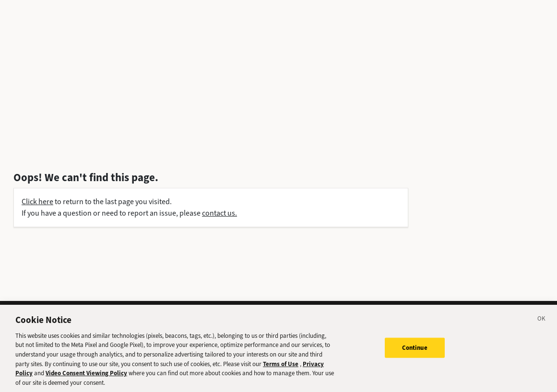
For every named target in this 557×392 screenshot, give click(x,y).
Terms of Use (281, 367)
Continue (415, 351)
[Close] (542, 323)
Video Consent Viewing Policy (86, 376)
